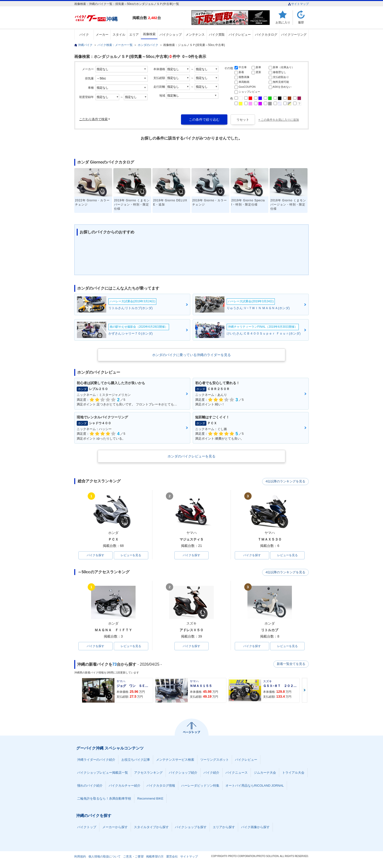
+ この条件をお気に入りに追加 (279, 120)
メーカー (102, 35)
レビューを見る (131, 555)
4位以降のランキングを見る (286, 481)
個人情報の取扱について (105, 857)
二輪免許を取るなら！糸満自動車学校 (104, 799)
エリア (134, 35)
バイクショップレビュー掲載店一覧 (103, 773)
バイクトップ (87, 827)
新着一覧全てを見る (291, 664)
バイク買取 (217, 35)
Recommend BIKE (150, 799)
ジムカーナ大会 (265, 773)
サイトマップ (298, 4)
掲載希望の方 (155, 857)
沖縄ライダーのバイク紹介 (96, 760)
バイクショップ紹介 (183, 773)
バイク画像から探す (255, 827)
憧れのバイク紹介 (90, 786)
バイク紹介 (211, 773)
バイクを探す (96, 555)
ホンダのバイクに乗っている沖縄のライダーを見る (191, 355)
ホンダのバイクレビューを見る (191, 456)
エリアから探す (224, 827)
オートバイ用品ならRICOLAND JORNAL (255, 786)
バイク (84, 35)
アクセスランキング (148, 773)
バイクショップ (171, 35)
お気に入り (283, 22)
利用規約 (80, 857)
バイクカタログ (266, 35)
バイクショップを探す (191, 827)
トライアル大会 (293, 773)
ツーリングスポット (215, 760)
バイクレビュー (240, 35)
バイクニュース (237, 773)
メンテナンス (195, 35)
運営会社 (172, 857)
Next (305, 690)
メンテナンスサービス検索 (175, 760)
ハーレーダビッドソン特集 (200, 786)
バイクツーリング (294, 35)
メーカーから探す (115, 827)
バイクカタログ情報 (161, 786)
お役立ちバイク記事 (136, 760)
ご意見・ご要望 (133, 857)
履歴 (301, 22)
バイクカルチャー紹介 (125, 786)
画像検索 (149, 34)
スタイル (119, 35)
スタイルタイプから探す (151, 827)
